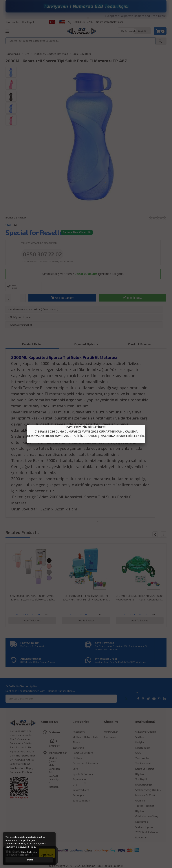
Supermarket (80, 779)
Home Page (13, 54)
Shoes (76, 742)
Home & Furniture (83, 753)
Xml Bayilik (28, 22)
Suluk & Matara (82, 54)
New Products (81, 790)
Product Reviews (140, 344)
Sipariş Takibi (143, 748)
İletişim (140, 742)
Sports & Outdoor (83, 774)
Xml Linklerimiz (144, 763)
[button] (164, 534)
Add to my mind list (21, 325)
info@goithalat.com (110, 22)
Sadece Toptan (81, 800)
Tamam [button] (29, 860)
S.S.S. (138, 753)
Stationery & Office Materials (51, 54)
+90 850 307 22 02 (81, 22)
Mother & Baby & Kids (85, 737)
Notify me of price (20, 317)
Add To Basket (62, 298)
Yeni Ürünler (12, 22)
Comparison (50, 309)
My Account (127, 31)
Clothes (77, 758)
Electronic (78, 748)
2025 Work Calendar (147, 832)
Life (27, 54)
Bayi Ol (142, 31)
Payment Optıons (86, 344)
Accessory (79, 732)
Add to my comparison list (25, 309)
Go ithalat (20, 217)
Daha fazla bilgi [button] (29, 852)
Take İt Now (132, 298)
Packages (78, 795)
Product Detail (32, 344)
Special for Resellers (37, 232)
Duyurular (141, 837)
